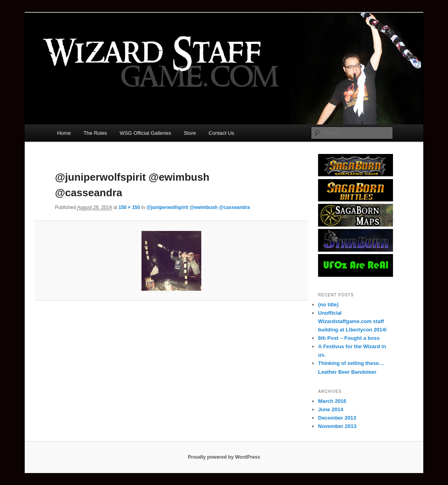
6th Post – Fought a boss (349, 338)
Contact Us (221, 133)
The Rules (95, 133)
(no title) (328, 305)
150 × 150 (129, 207)
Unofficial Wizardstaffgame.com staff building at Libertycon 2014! (353, 321)
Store (190, 133)
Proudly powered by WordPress (224, 457)
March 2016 (332, 401)
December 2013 (337, 418)
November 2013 (337, 426)
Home (64, 133)
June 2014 (331, 409)
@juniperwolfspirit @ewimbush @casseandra (198, 207)
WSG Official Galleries (145, 133)
